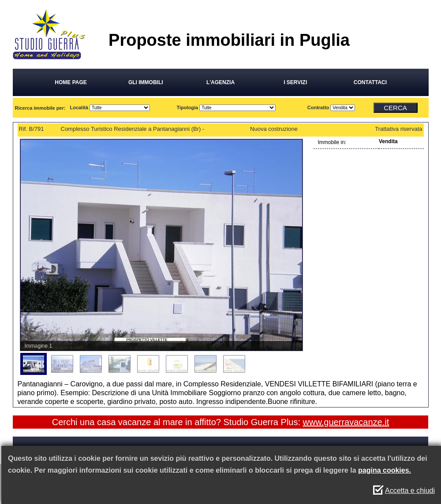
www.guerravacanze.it (346, 422)
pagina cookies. (385, 470)
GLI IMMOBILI (146, 82)
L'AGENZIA (220, 82)
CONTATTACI (370, 82)
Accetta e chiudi (410, 491)
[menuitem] (34, 364)
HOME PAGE (71, 82)
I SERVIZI (295, 82)
